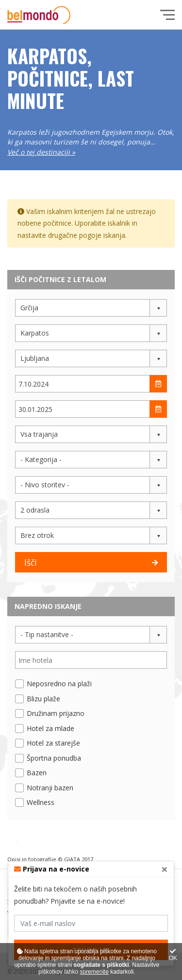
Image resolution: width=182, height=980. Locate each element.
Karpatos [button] (35, 333)
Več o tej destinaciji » (41, 152)
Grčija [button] (29, 308)
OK (173, 955)
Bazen (37, 773)
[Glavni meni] (167, 15)
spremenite (94, 972)
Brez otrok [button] (37, 535)
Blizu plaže (43, 699)
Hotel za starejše (53, 743)
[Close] (165, 869)
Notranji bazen (50, 788)
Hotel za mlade (50, 728)
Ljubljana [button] (35, 358)
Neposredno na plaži (59, 684)
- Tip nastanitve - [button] (47, 634)
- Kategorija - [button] (41, 459)
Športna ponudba (54, 758)
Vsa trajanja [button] (39, 434)
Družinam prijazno (56, 713)
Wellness (41, 802)
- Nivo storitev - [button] (45, 485)
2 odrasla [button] (35, 510)
